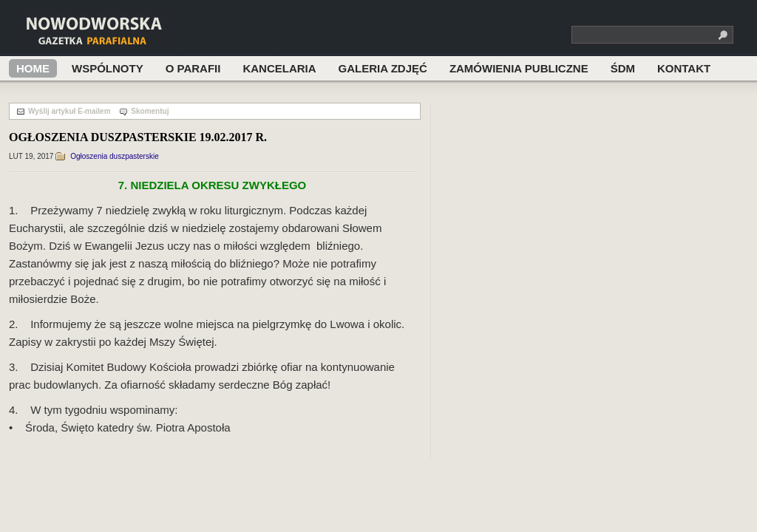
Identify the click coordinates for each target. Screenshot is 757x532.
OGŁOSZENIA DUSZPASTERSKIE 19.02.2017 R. (138, 137)
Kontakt (684, 68)
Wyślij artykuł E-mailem (69, 111)
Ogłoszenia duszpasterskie (115, 156)
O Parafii (193, 68)
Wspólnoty (108, 68)
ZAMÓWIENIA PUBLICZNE (519, 68)
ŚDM (623, 68)
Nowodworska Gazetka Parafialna (122, 32)
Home (33, 68)
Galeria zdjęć (383, 68)
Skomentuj (150, 111)
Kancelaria (279, 68)
